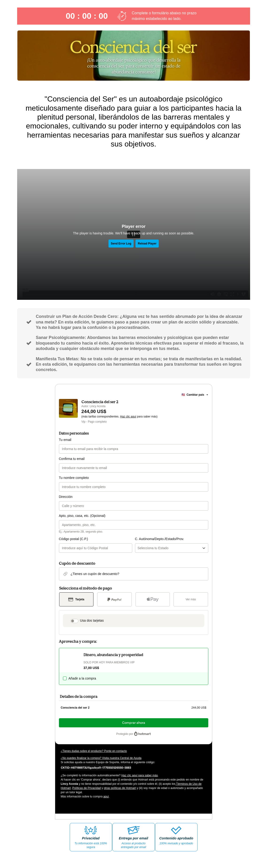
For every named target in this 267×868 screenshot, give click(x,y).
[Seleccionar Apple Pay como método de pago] (153, 599)
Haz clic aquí (128, 417)
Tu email (65, 440)
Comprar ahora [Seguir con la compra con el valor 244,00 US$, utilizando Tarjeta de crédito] (134, 723)
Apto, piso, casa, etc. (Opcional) (82, 516)
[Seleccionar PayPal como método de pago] (114, 599)
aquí (106, 797)
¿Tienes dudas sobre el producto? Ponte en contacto (94, 751)
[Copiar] (96, 767)
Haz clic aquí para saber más (140, 775)
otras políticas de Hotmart (120, 788)
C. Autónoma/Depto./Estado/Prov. (160, 539)
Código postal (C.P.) (74, 539)
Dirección (66, 497)
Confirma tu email (72, 459)
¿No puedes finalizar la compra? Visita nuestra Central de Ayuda (101, 758)
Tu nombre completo (74, 478)
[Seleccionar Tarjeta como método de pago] (76, 599)
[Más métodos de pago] (191, 599)
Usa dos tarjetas (92, 620)
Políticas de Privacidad (87, 788)
